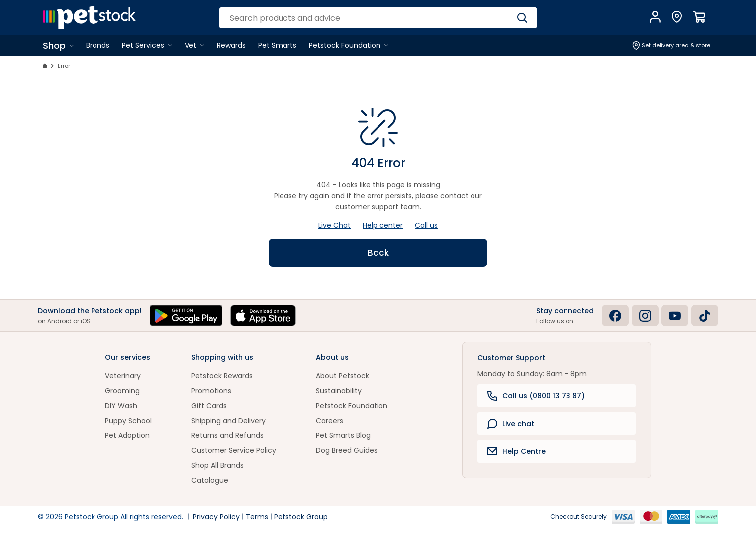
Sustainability (339, 391)
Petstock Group (301, 517)
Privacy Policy (216, 517)
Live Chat (334, 225)
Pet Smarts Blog (343, 435)
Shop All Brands (218, 465)
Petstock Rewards (222, 376)
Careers (330, 421)
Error (64, 66)
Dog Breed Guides (347, 450)
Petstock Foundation (352, 406)
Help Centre (517, 451)
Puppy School (128, 421)
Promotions (211, 391)
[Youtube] (675, 316)
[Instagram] (645, 316)
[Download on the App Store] (263, 316)
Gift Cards (209, 406)
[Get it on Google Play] (186, 316)
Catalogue (210, 480)
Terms (257, 517)
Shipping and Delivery (229, 421)
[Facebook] (615, 316)
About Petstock (342, 376)
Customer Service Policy (234, 450)
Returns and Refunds (228, 435)
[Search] (522, 18)
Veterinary (123, 376)
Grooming (122, 391)
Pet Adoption (127, 435)
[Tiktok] (705, 316)
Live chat (511, 424)
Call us (426, 225)
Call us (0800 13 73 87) (536, 396)
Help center (383, 225)
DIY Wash (121, 406)
